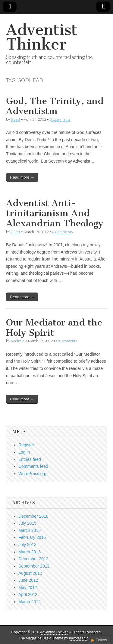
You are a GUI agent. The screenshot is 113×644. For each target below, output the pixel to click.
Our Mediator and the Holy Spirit (54, 328)
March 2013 (30, 552)
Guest (15, 119)
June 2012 (28, 580)
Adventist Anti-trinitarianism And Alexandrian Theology (55, 213)
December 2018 (33, 516)
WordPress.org (32, 474)
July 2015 (27, 523)
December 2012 (33, 559)
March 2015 (30, 530)
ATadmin (17, 341)
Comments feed (33, 466)
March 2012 (30, 602)
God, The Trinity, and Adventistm (55, 106)
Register (26, 445)
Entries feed (30, 459)
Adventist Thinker (42, 37)
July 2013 (27, 545)
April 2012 (28, 594)
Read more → (22, 177)
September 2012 (34, 566)
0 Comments (60, 119)
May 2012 (28, 587)
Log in (24, 452)
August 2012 (30, 573)
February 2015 (32, 537)
